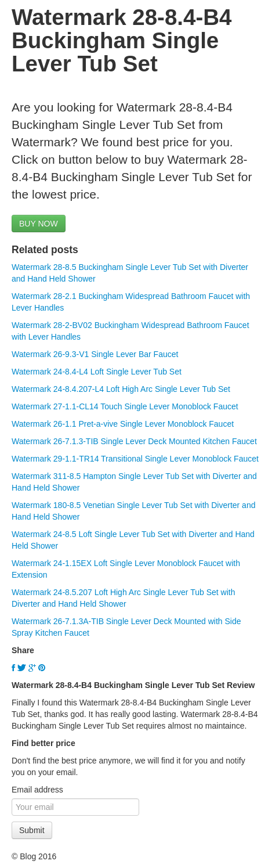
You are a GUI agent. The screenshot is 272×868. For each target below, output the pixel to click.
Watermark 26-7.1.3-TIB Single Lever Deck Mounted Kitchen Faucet (134, 441)
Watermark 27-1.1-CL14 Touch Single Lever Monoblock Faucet (125, 406)
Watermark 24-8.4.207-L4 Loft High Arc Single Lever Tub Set (121, 389)
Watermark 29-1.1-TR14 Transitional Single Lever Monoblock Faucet (135, 459)
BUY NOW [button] (39, 224)
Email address (37, 790)
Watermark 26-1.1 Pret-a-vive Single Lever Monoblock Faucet (123, 424)
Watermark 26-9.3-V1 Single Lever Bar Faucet (95, 354)
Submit (32, 830)
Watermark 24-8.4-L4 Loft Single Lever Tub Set (97, 372)
